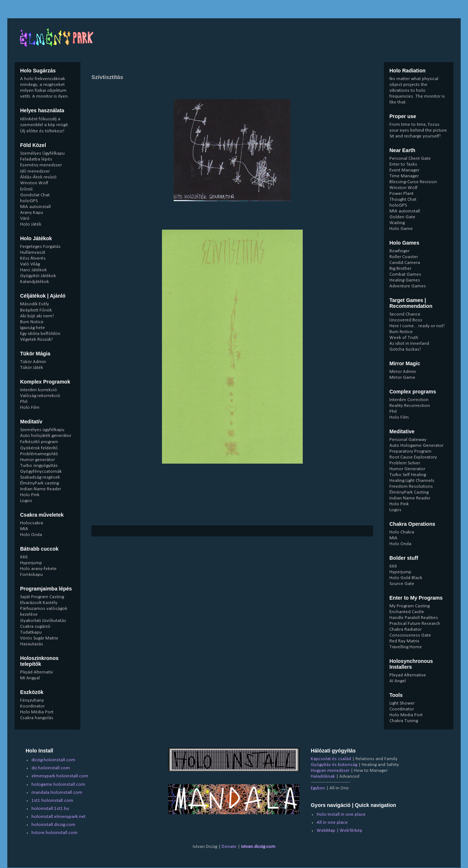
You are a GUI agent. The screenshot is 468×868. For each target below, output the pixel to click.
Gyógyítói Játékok (38, 276)
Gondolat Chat (35, 195)
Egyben (318, 788)
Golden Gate (402, 217)
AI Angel (398, 681)
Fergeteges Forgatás (40, 247)
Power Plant (401, 194)
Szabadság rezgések (40, 477)
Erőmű (26, 189)
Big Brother (400, 269)
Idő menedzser (35, 171)
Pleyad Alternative (408, 675)
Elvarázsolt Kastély (39, 603)
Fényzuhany (32, 700)
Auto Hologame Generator (416, 446)
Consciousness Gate (410, 635)
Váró (25, 218)
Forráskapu (31, 575)
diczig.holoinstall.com (53, 760)
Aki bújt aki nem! (37, 316)
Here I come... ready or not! (417, 326)
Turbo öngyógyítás (39, 466)
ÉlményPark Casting (409, 492)
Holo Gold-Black (406, 578)
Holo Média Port (37, 712)
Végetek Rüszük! (36, 339)
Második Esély (35, 304)
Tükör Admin (33, 362)
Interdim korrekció (39, 390)
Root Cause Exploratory (413, 457)
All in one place (332, 822)
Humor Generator (407, 469)
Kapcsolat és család (331, 759)
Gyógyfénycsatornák (41, 471)
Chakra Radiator (405, 629)
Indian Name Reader (41, 489)
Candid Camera (405, 263)
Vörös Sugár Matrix (39, 638)
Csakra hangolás (37, 718)
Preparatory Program (410, 451)
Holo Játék (31, 224)
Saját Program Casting (42, 597)
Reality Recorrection (410, 406)
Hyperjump (31, 563)
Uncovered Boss (406, 320)
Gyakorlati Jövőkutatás (43, 621)
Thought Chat (403, 199)
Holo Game (401, 229)
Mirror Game (402, 378)
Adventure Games (408, 286)
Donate (229, 847)
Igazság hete (33, 328)
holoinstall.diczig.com (53, 825)
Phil (24, 402)
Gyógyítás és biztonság (334, 765)
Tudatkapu (31, 632)
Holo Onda (31, 535)
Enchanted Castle (407, 612)
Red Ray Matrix (404, 641)
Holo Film (30, 407)
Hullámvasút (33, 252)
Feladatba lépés (36, 159)
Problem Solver (405, 463)
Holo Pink (30, 495)
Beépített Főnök (36, 310)
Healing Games (405, 280)
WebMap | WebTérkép (339, 831)
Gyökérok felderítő (39, 448)
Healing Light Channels (412, 481)
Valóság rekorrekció (40, 396)
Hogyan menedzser (330, 771)
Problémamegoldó (39, 454)
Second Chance (405, 314)
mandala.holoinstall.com (57, 792)
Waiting (397, 223)
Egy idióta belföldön (40, 334)
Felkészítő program (39, 442)
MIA (24, 529)
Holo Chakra (402, 532)
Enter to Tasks (403, 164)
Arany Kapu (32, 213)
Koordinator (32, 706)
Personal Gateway (408, 440)
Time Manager (404, 176)
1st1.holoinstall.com (52, 801)
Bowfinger (399, 251)
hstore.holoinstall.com (54, 833)
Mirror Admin (403, 372)
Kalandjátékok (35, 282)
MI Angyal (30, 678)
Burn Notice (32, 322)
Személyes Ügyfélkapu (42, 153)
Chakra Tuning (404, 721)
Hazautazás (32, 644)
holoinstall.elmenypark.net (58, 817)
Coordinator (402, 709)
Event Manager (404, 170)
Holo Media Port (406, 715)
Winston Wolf (34, 183)
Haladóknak (323, 776)
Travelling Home (406, 647)
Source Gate (402, 584)
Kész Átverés (33, 258)
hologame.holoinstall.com (58, 784)
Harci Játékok (33, 270)
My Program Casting (409, 606)
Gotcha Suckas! (405, 349)
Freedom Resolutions (411, 486)
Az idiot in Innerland (409, 344)
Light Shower (402, 703)
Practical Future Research (415, 624)
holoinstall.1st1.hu (50, 809)
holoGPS (29, 201)
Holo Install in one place (341, 814)
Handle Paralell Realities (414, 618)
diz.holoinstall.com (51, 768)
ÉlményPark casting (39, 483)
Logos (26, 501)
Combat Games (405, 274)
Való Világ (30, 264)
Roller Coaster (404, 257)
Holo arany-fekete (38, 569)
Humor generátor (37, 460)
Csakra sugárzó (35, 627)
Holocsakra (32, 523)
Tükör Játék (32, 368)
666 (24, 557)
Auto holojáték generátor (46, 436)
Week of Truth (404, 338)
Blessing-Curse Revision (413, 182)
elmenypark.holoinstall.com (60, 776)
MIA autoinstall (35, 207)
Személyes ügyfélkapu (42, 430)
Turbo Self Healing (408, 475)
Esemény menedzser (41, 165)
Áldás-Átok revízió (38, 177)
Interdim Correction (409, 400)
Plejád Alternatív (37, 672)
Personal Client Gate (410, 158)
